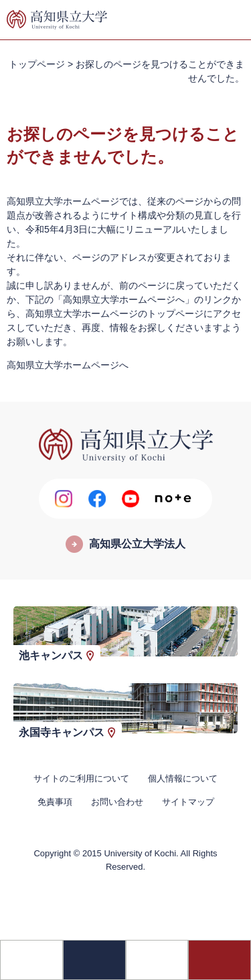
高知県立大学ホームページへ (68, 365)
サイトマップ (188, 802)
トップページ (37, 64)
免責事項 (55, 802)
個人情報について (183, 778)
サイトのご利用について (81, 778)
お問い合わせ (117, 802)
